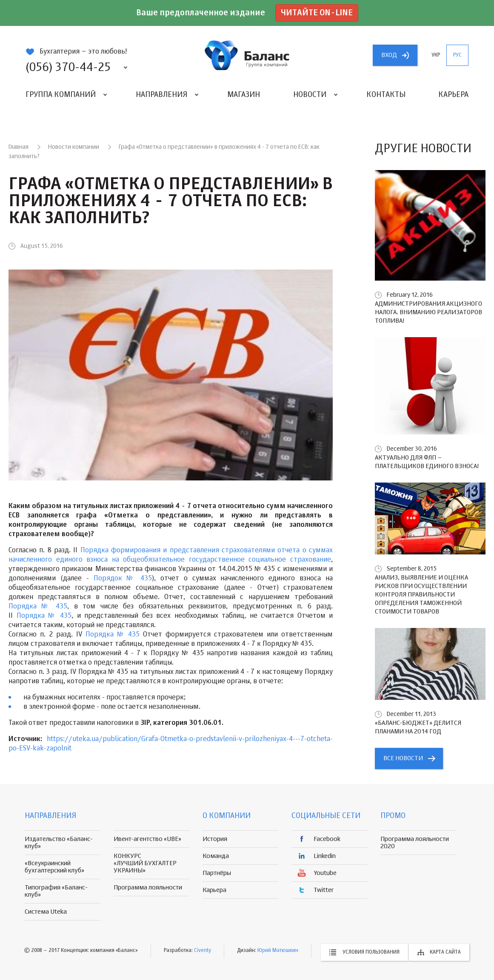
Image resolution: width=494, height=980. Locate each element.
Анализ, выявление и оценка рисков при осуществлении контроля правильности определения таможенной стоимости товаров (421, 595)
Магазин (244, 95)
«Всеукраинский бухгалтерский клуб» (54, 867)
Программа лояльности (148, 888)
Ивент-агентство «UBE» (147, 839)
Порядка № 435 (38, 607)
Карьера (453, 95)
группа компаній (247, 55)
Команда (216, 856)
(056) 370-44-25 (68, 68)
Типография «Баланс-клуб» (56, 891)
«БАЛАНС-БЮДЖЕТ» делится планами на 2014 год (418, 727)
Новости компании (74, 147)
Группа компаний (61, 95)
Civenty (203, 951)
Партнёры (217, 873)
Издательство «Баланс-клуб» (59, 843)
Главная (19, 147)
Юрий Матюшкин (278, 951)
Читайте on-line (317, 13)
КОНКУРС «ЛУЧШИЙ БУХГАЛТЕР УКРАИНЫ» (145, 863)
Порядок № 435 (123, 579)
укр (436, 55)
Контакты (386, 95)
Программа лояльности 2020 (415, 843)
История (215, 839)
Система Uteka (46, 912)
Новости (310, 95)
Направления (161, 95)
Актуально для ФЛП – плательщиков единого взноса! (427, 462)
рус (457, 55)
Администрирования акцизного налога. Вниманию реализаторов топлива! (428, 312)
